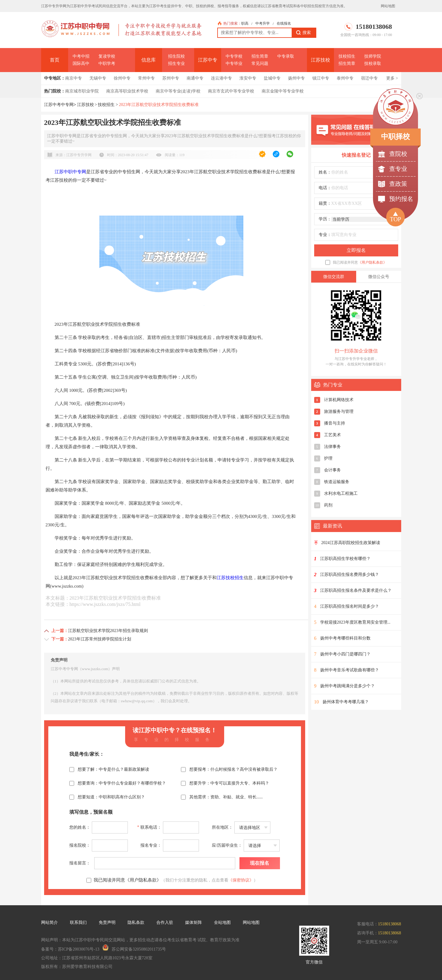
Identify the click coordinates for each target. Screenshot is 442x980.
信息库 (149, 60)
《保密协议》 (241, 880)
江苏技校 (320, 60)
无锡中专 (98, 78)
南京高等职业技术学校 (127, 91)
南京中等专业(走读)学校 (178, 91)
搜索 (304, 33)
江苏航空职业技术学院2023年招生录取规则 (108, 631)
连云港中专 (221, 78)
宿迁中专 (369, 78)
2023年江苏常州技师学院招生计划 (100, 639)
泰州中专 (345, 78)
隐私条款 (136, 923)
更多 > (392, 78)
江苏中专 (208, 60)
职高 (245, 23)
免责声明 (107, 923)
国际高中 (81, 64)
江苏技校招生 (230, 578)
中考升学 (263, 23)
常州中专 (146, 78)
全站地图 (222, 923)
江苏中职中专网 (70, 172)
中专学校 (234, 56)
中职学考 (107, 64)
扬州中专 (296, 78)
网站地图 (388, 6)
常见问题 (260, 64)
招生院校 (176, 56)
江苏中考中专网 (59, 105)
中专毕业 (234, 64)
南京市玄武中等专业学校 (231, 91)
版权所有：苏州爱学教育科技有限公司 (77, 967)
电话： (325, 188)
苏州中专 (171, 78)
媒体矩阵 (194, 923)
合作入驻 (165, 923)
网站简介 (50, 923)
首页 (55, 60)
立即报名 (356, 250)
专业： (325, 235)
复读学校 (107, 56)
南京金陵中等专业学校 (283, 91)
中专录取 (286, 56)
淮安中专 (248, 78)
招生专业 (176, 64)
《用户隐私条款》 (372, 262)
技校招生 (347, 56)
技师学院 (373, 56)
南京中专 (74, 78)
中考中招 (81, 56)
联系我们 (78, 923)
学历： (325, 219)
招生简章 (260, 56)
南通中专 (195, 78)
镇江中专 (321, 78)
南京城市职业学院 (82, 91)
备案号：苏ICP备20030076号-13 (70, 949)
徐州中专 (122, 78)
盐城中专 (272, 78)
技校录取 (373, 64)
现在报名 (260, 863)
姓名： (325, 172)
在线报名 (284, 23)
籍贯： (325, 203)
